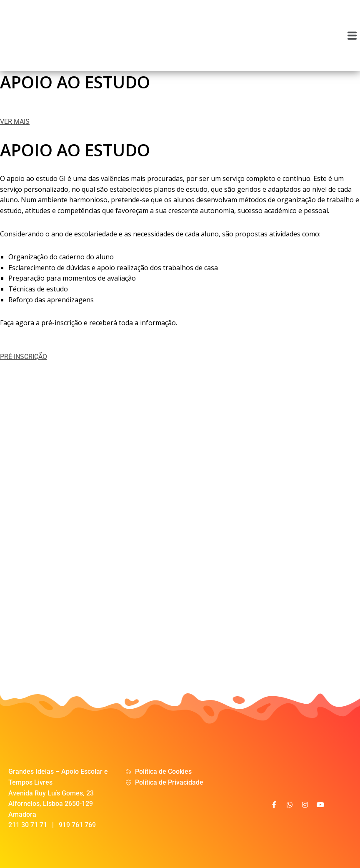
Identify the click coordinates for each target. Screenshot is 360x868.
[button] (352, 35)
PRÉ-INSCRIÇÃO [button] (24, 357)
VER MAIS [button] (15, 122)
